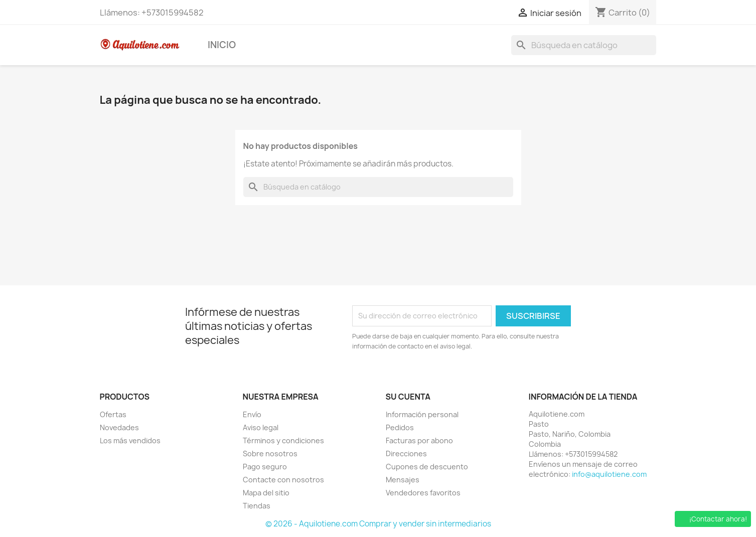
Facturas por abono (419, 440)
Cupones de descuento (427, 467)
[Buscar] (584, 45)
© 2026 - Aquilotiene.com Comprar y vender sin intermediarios (378, 524)
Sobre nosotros (270, 454)
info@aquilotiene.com (609, 474)
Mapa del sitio (266, 493)
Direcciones (406, 454)
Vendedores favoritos (423, 493)
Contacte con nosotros (283, 480)
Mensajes (403, 480)
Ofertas (113, 414)
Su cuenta (408, 397)
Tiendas (257, 506)
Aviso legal (261, 427)
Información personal (422, 414)
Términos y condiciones (283, 440)
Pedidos (400, 427)
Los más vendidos (130, 440)
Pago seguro (265, 467)
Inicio (222, 45)
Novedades (119, 427)
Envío (252, 414)
